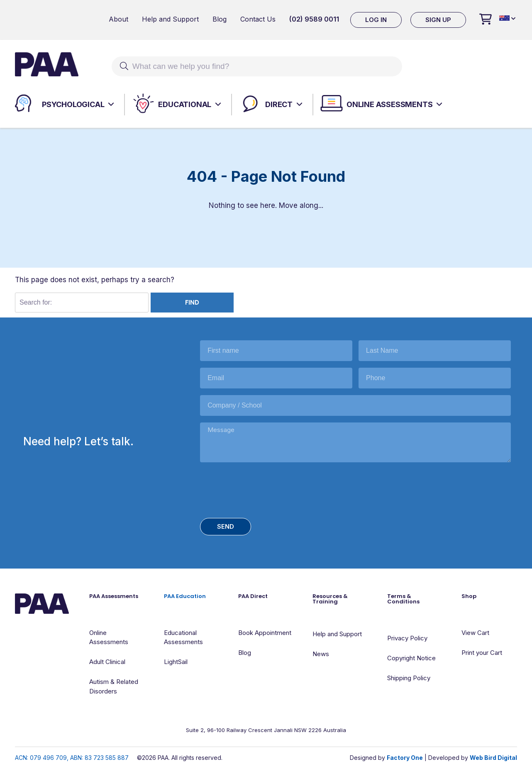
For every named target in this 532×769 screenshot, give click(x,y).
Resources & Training (330, 599)
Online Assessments (389, 104)
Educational (185, 104)
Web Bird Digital (493, 758)
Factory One (405, 758)
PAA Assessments (114, 596)
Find (192, 302)
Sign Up (438, 20)
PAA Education (185, 596)
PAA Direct (253, 596)
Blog (220, 19)
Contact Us (258, 19)
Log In (376, 20)
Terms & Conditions (403, 599)
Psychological (73, 104)
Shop (469, 596)
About (118, 19)
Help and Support (170, 19)
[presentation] (263, 488)
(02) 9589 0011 (314, 19)
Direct (279, 104)
